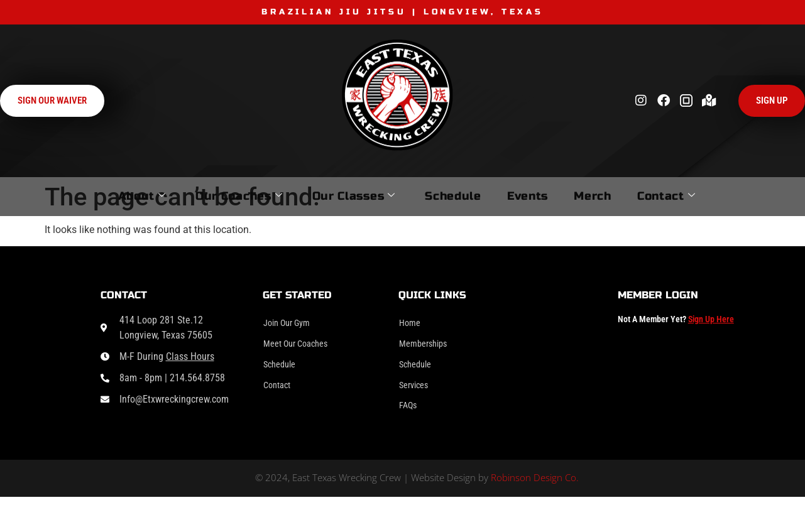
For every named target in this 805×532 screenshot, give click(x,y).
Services (416, 392)
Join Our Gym (291, 324)
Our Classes (329, 196)
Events (539, 196)
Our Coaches (197, 196)
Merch (623, 196)
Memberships (426, 346)
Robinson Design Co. (535, 487)
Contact (715, 196)
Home (411, 324)
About (82, 196)
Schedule (447, 196)
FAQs (409, 414)
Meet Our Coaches (301, 346)
